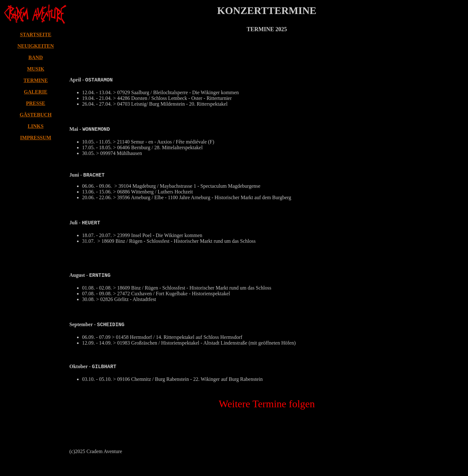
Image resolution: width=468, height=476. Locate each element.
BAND (35, 57)
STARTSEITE (36, 35)
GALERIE (36, 92)
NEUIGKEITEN (36, 46)
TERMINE (36, 80)
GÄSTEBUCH (36, 115)
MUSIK (36, 69)
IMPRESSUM (36, 138)
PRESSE (36, 103)
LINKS (36, 126)
